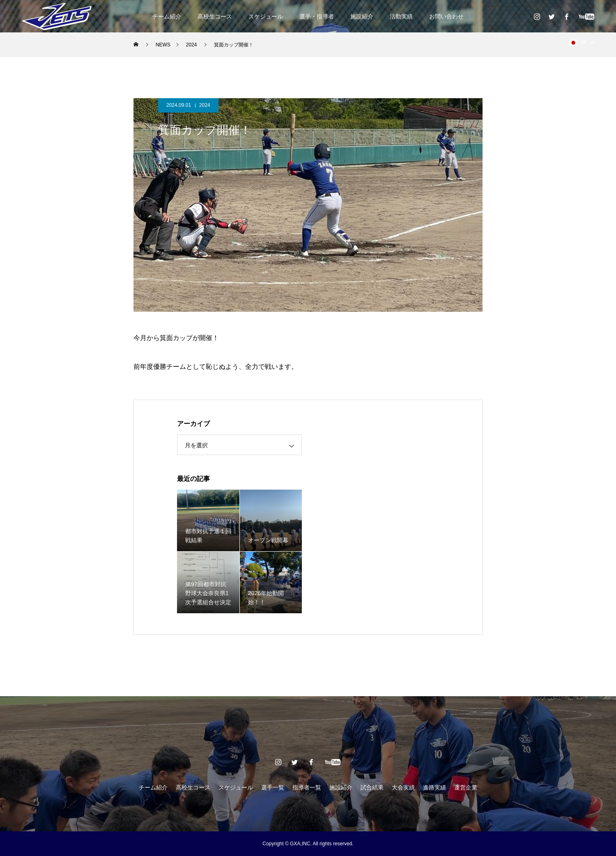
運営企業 (466, 787)
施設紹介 (362, 16)
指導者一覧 (307, 787)
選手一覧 (273, 787)
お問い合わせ (446, 16)
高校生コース (215, 16)
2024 (205, 105)
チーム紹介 (167, 16)
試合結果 (372, 787)
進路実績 (434, 787)
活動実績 (401, 16)
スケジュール (266, 16)
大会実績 (403, 787)
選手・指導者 (317, 16)
